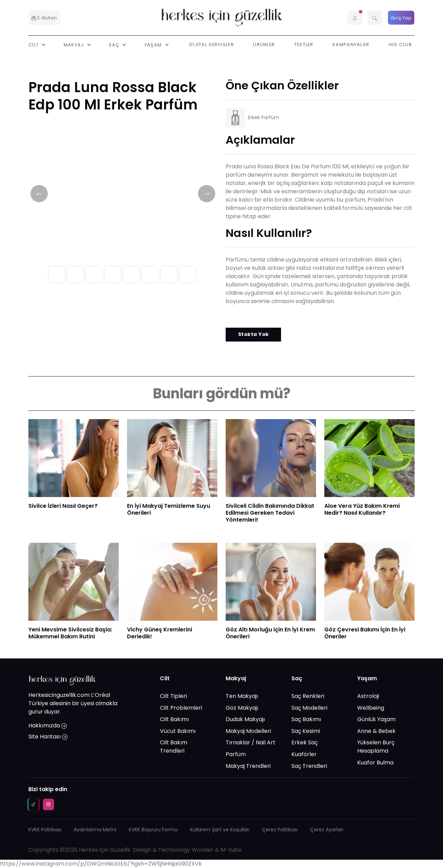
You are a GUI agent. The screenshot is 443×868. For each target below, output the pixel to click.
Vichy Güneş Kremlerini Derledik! (160, 633)
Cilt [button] (34, 45)
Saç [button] (115, 45)
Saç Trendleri (309, 766)
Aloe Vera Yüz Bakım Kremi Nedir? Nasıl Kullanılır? (362, 509)
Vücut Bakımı (178, 731)
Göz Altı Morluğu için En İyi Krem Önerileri (270, 633)
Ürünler (264, 45)
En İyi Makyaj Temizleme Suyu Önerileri (169, 509)
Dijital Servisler (212, 45)
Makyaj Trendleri (248, 766)
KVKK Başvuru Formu (153, 830)
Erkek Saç (305, 742)
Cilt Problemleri (181, 708)
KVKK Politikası (45, 830)
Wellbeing (371, 708)
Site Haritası (48, 737)
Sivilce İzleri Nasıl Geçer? (63, 506)
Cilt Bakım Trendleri (174, 747)
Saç (297, 678)
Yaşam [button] (154, 45)
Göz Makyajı (242, 708)
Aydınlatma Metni (95, 830)
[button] (355, 18)
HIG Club (400, 45)
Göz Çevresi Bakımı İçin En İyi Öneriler (365, 633)
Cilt (165, 678)
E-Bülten (44, 18)
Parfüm (236, 754)
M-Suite (231, 850)
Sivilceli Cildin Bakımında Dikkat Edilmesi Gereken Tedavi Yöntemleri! (270, 513)
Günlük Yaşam (376, 719)
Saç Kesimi (306, 731)
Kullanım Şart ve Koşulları (220, 830)
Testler (304, 45)
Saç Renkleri (308, 696)
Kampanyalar (351, 45)
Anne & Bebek (376, 731)
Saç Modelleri (309, 708)
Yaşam (367, 678)
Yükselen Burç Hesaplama (376, 747)
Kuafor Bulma (375, 763)
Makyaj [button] (75, 45)
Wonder (203, 850)
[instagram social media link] (48, 804)
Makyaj (236, 678)
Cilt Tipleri (173, 696)
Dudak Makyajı (245, 719)
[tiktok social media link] (34, 804)
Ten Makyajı (242, 696)
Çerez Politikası (280, 830)
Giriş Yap (401, 18)
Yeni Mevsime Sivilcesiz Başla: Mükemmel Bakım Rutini (70, 633)
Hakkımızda (48, 725)
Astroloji (368, 696)
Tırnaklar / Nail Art (251, 742)
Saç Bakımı (306, 719)
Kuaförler (304, 754)
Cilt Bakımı (174, 719)
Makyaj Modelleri (248, 731)
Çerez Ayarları (327, 830)
